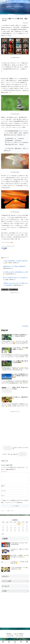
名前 (3, 488)
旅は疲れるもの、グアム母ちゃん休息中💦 (14, 266)
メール (3, 493)
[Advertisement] (15, 309)
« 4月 (2, 536)
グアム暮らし (5, 289)
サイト (3, 498)
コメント (4, 471)
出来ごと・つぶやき (13, 289)
